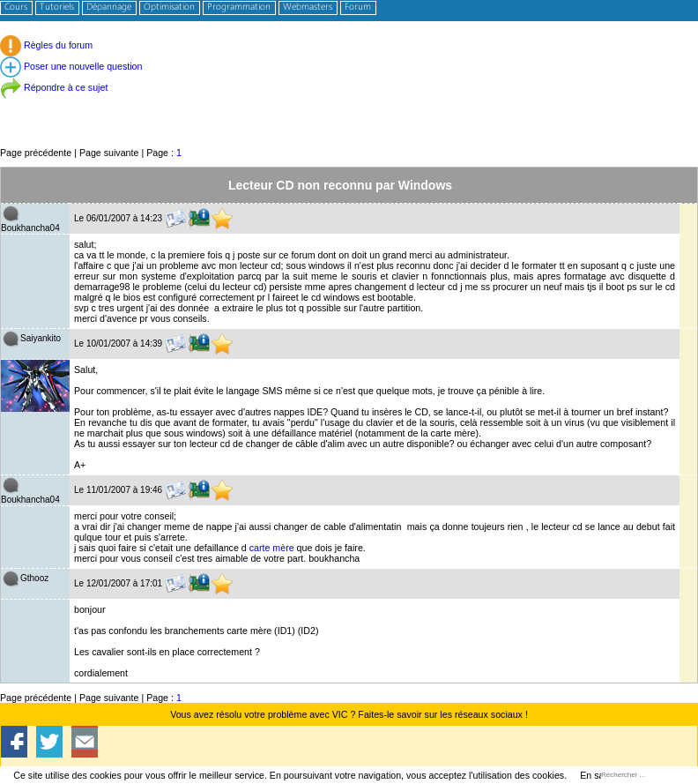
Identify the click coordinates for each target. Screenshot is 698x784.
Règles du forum (46, 45)
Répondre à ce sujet (54, 87)
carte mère (272, 548)
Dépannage (109, 7)
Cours (16, 7)
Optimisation (169, 7)
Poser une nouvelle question (71, 66)
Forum (358, 7)
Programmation (239, 7)
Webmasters (308, 7)
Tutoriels (57, 7)
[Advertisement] (349, 105)
